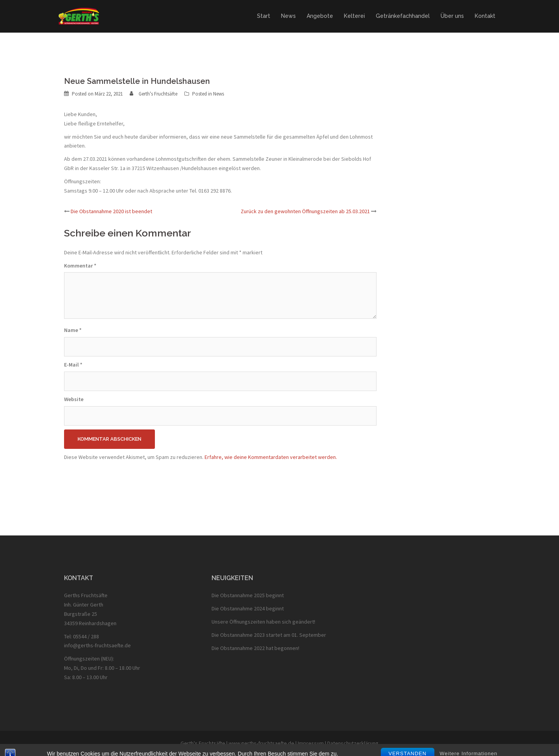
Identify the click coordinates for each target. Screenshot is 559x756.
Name (73, 330)
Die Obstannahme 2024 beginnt (248, 608)
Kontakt (485, 16)
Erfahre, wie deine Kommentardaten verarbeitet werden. (271, 457)
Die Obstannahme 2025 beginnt (248, 595)
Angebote (320, 16)
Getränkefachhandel (403, 16)
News (288, 16)
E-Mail (73, 365)
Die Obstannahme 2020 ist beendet (111, 211)
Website (74, 399)
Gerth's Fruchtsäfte (158, 94)
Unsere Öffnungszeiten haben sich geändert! (263, 622)
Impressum (311, 743)
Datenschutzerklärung (353, 743)
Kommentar (80, 266)
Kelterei (354, 16)
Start (264, 16)
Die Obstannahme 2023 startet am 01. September (269, 635)
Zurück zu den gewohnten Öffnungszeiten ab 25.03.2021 (305, 211)
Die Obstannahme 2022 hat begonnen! (255, 648)
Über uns (452, 16)
